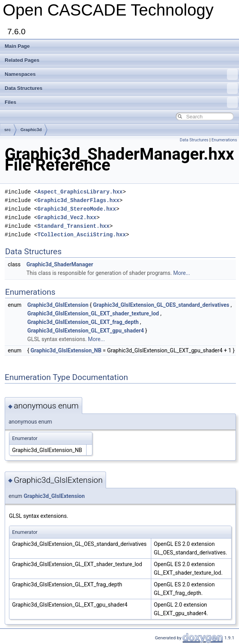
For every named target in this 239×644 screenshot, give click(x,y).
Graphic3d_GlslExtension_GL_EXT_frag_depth (83, 322)
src (8, 130)
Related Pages (22, 60)
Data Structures (121, 88)
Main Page (17, 46)
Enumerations (224, 140)
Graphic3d (31, 130)
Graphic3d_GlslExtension (58, 305)
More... (181, 273)
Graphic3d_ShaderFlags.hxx (78, 200)
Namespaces (121, 74)
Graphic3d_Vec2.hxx (67, 217)
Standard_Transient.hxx (73, 226)
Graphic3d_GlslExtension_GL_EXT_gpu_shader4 (86, 331)
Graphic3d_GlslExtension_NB (66, 350)
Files (121, 102)
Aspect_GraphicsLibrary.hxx (80, 192)
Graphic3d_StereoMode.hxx (77, 209)
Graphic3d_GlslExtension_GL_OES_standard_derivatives (161, 305)
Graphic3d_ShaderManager (60, 264)
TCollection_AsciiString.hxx (82, 235)
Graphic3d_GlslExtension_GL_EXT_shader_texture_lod (93, 313)
